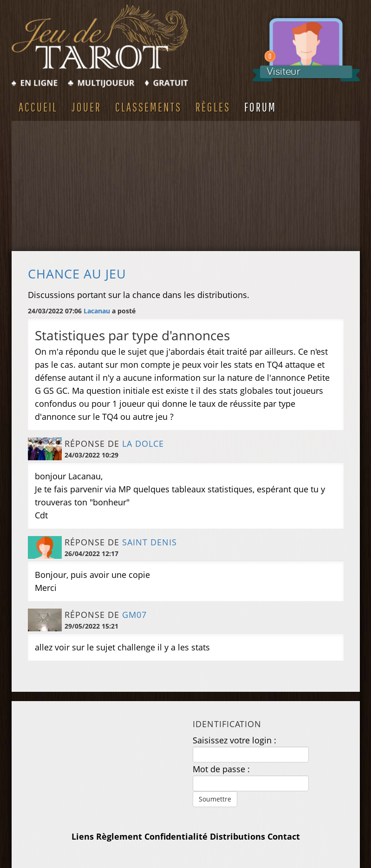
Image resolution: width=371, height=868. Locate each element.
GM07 (134, 615)
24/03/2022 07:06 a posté (82, 311)
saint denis (150, 542)
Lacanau (97, 311)
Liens (83, 836)
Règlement (119, 836)
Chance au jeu (77, 274)
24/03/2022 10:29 (91, 455)
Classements (148, 107)
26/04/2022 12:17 (91, 553)
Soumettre (215, 799)
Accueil (38, 107)
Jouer (86, 107)
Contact (284, 836)
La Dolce (143, 444)
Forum (260, 107)
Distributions (238, 836)
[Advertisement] (186, 186)
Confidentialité (176, 836)
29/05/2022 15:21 (91, 626)
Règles (213, 107)
